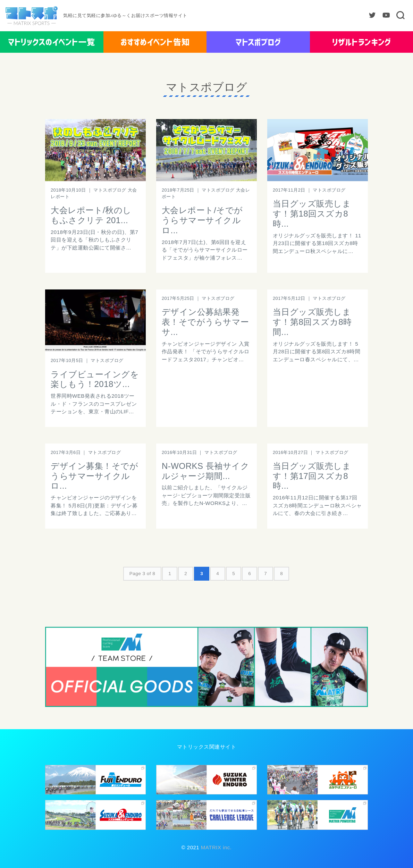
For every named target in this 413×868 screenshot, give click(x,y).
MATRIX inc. (215, 847)
